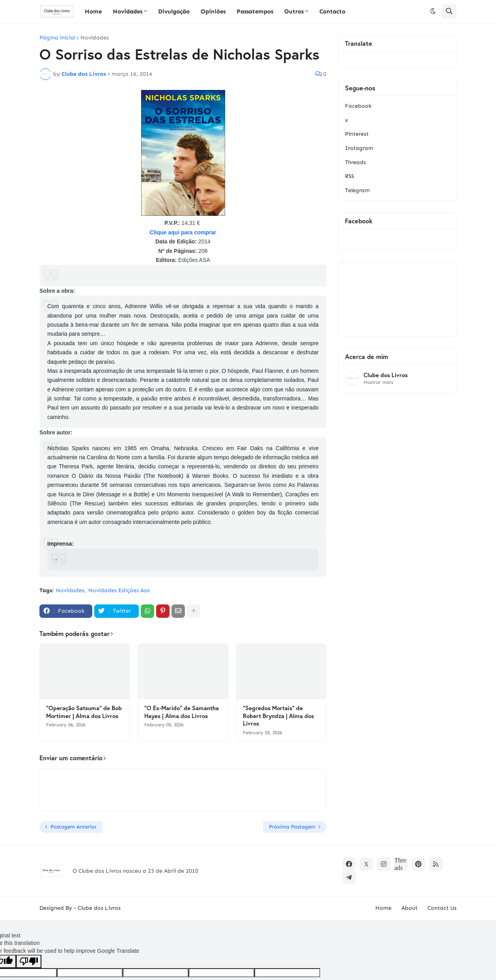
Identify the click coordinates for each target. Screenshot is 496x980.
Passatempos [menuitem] (255, 11)
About (409, 908)
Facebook (358, 106)
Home (383, 908)
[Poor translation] (29, 961)
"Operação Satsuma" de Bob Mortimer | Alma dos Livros (84, 712)
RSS (350, 176)
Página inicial (57, 38)
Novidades (95, 38)
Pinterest (357, 134)
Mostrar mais (378, 382)
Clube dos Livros (386, 375)
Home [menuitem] (93, 11)
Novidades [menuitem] (128, 11)
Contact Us (442, 908)
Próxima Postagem (292, 827)
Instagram (359, 148)
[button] (433, 11)
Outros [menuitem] (294, 11)
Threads (355, 162)
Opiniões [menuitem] (213, 11)
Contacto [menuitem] (332, 11)
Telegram (357, 190)
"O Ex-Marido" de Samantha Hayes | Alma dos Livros (182, 712)
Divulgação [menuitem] (174, 11)
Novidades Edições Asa (119, 590)
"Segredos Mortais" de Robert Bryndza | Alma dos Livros (278, 716)
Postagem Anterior (74, 827)
